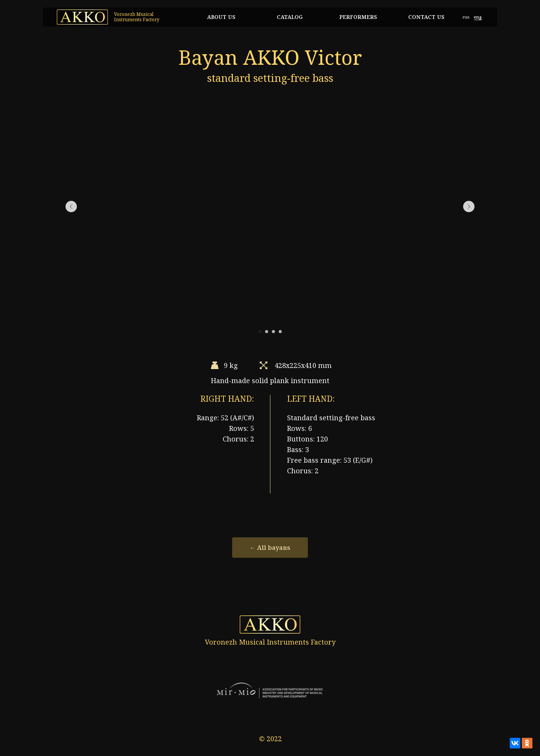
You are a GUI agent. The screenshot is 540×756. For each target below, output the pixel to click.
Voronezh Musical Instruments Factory (137, 17)
